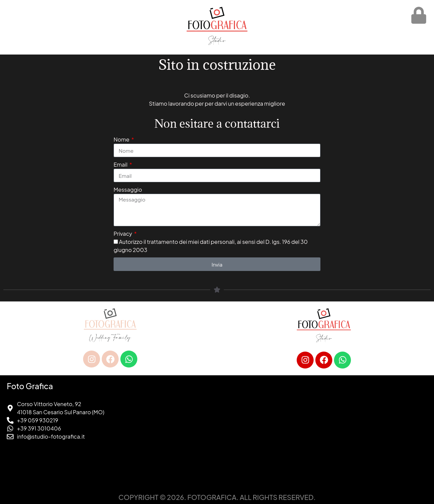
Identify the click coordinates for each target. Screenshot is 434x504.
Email (121, 164)
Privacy (123, 234)
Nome (122, 139)
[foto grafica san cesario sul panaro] (324, 433)
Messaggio (128, 190)
